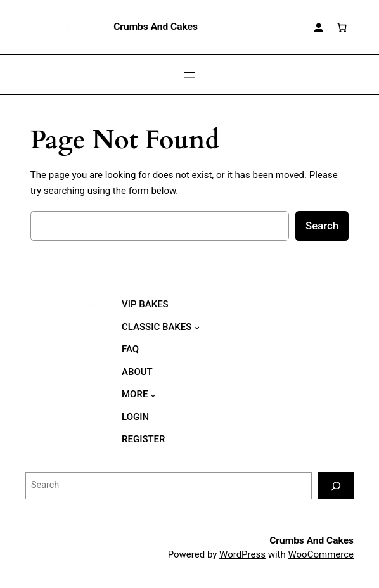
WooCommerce (321, 554)
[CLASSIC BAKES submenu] (197, 327)
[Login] (318, 27)
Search (322, 226)
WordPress (242, 554)
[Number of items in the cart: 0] (342, 27)
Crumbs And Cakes (156, 27)
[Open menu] (189, 75)
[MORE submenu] (153, 394)
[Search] (336, 486)
